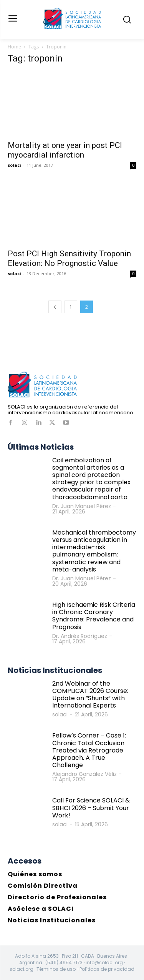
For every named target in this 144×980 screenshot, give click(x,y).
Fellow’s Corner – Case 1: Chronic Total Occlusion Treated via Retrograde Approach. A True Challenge (89, 750)
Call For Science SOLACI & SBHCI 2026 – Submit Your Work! (91, 808)
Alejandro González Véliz (84, 774)
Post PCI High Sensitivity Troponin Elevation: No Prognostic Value (69, 258)
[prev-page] (55, 307)
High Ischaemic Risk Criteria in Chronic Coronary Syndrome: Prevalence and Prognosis (94, 616)
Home (14, 47)
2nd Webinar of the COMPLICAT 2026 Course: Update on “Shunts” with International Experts (90, 695)
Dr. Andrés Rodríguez (80, 636)
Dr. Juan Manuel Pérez (82, 506)
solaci (14, 165)
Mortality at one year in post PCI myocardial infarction (65, 150)
